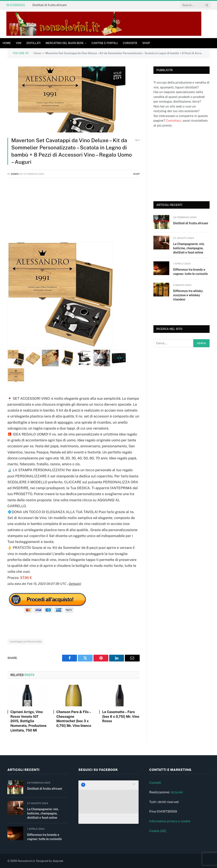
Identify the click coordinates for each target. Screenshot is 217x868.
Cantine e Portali (105, 43)
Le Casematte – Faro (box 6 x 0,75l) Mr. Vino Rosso (121, 717)
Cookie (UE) (158, 831)
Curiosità (130, 43)
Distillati (34, 43)
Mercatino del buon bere (65, 43)
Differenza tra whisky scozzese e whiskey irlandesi (188, 295)
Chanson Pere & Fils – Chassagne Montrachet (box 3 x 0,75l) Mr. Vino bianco (74, 719)
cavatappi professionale (26, 641)
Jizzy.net (177, 792)
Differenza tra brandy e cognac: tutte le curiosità (190, 272)
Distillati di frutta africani (49, 5)
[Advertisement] (74, 212)
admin (15, 174)
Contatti (155, 783)
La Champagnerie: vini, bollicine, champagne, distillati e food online (189, 248)
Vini (19, 43)
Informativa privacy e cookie (170, 821)
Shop (146, 43)
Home (7, 43)
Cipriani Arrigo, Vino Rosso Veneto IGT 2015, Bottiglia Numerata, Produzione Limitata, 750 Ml (28, 721)
